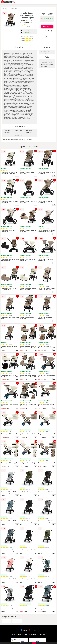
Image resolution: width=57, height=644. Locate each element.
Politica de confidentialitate (29, 634)
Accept (34, 643)
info (17, 176)
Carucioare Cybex (14, 8)
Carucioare (5, 8)
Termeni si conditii (16, 634)
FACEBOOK (24, 630)
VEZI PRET (47, 26)
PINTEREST (32, 630)
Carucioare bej (6, 621)
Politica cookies (41, 634)
